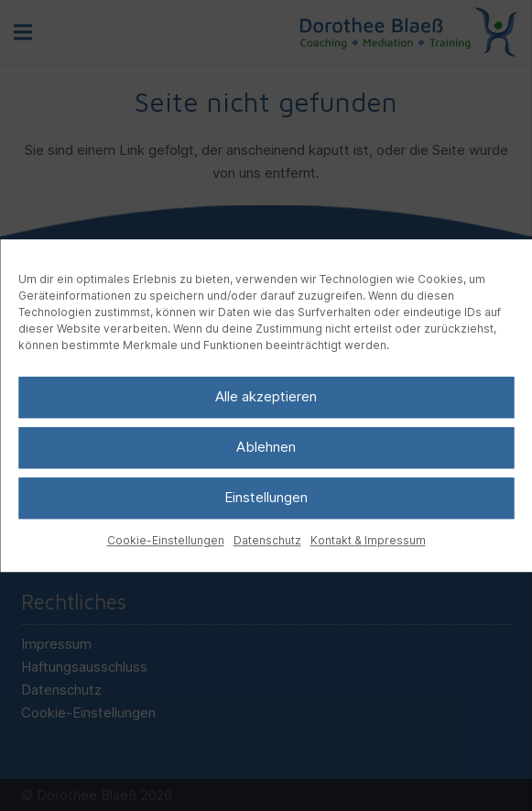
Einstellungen (266, 497)
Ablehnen (266, 447)
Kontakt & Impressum (368, 540)
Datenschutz (267, 540)
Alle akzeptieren (266, 396)
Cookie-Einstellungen (166, 540)
